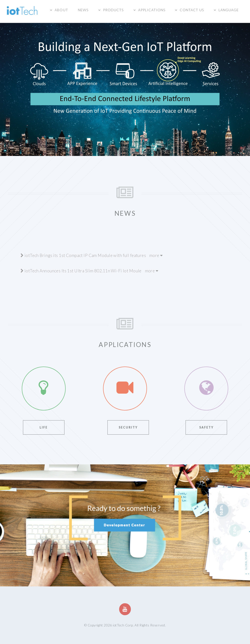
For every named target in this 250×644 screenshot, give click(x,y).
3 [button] (125, 150)
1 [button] (110, 150)
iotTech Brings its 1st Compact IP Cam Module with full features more (92, 255)
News (83, 10)
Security (128, 427)
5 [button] (140, 150)
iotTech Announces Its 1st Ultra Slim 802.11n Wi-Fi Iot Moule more (89, 271)
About (61, 10)
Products (113, 10)
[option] (125, 82)
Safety (206, 427)
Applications (152, 10)
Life (44, 427)
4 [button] (132, 150)
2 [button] (118, 150)
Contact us (192, 10)
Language (229, 10)
